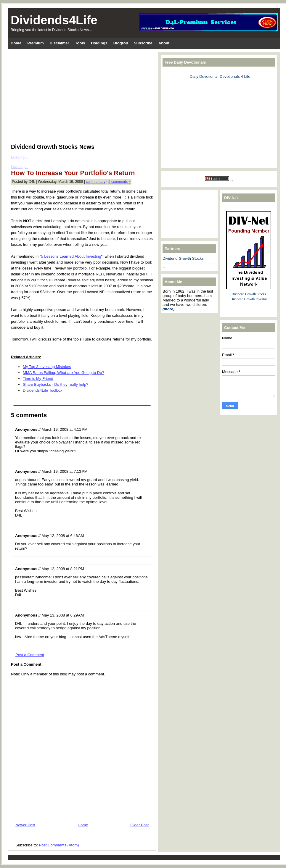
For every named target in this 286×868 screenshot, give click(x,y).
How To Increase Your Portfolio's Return (73, 173)
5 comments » (119, 182)
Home (83, 825)
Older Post (140, 825)
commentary (96, 182)
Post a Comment (30, 655)
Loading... (19, 157)
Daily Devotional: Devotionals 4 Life (220, 76)
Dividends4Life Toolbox (42, 390)
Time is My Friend (38, 379)
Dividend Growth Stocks (183, 258)
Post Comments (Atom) (59, 845)
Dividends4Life (54, 20)
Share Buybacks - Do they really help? (56, 384)
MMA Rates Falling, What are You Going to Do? (64, 373)
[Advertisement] (78, 96)
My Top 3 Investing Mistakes (47, 367)
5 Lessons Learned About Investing (71, 256)
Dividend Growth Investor (249, 299)
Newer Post (25, 825)
